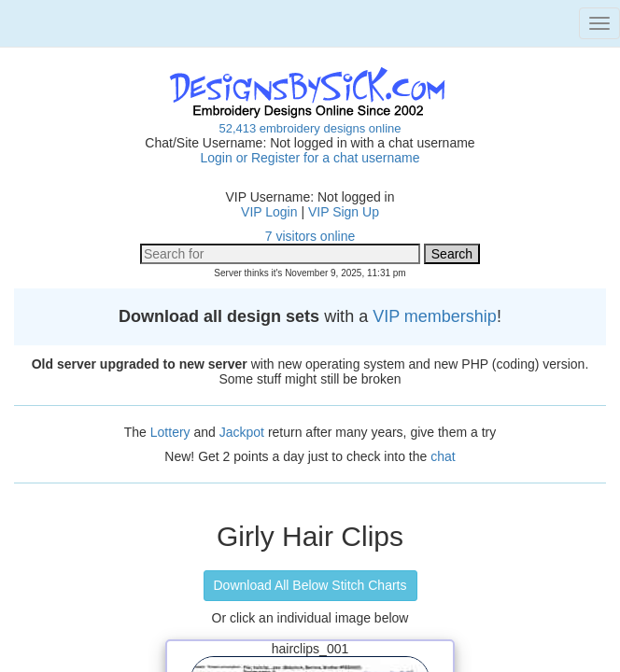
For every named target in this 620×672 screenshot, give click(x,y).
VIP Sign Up (344, 212)
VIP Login (269, 212)
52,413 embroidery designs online (310, 128)
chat (443, 456)
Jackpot (242, 432)
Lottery (170, 432)
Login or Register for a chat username (310, 158)
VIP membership (435, 316)
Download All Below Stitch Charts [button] (310, 585)
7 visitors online (310, 236)
